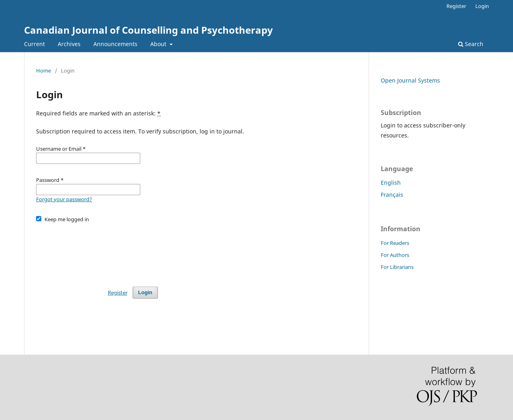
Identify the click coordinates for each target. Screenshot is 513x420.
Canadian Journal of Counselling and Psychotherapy (148, 30)
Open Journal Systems (410, 80)
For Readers (395, 243)
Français (392, 195)
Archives (69, 44)
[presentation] (97, 251)
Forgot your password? (64, 199)
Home (43, 71)
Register (456, 6)
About (159, 44)
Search (471, 44)
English (391, 183)
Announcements (115, 44)
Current (34, 44)
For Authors (395, 255)
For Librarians (397, 267)
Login (482, 6)
